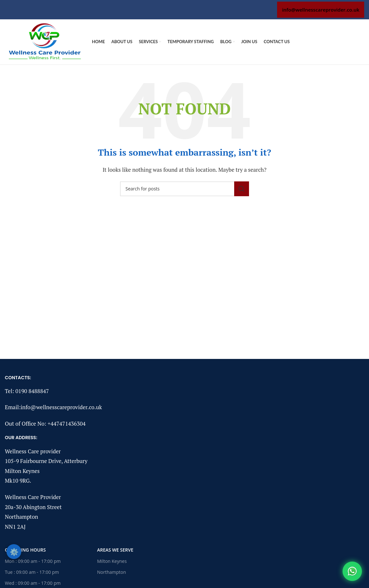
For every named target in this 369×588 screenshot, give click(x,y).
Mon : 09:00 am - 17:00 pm (33, 561)
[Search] (184, 189)
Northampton (112, 572)
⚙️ (14, 552)
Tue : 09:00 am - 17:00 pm (32, 572)
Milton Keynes (112, 561)
